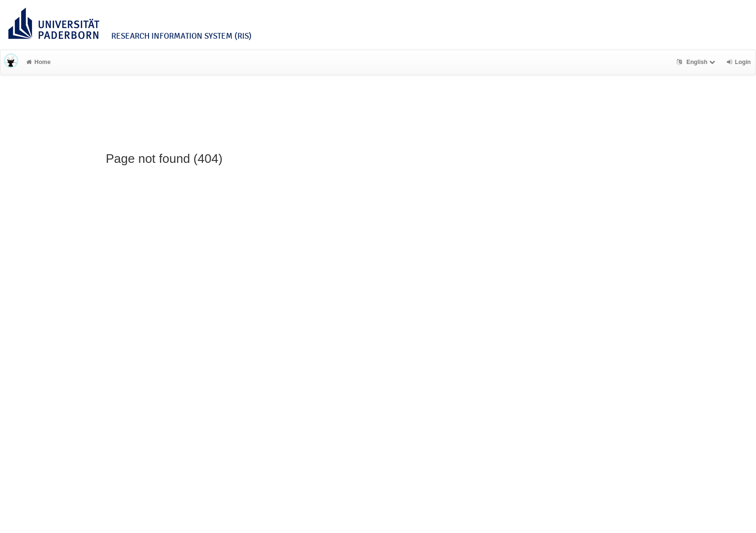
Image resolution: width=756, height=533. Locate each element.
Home (38, 62)
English (697, 62)
